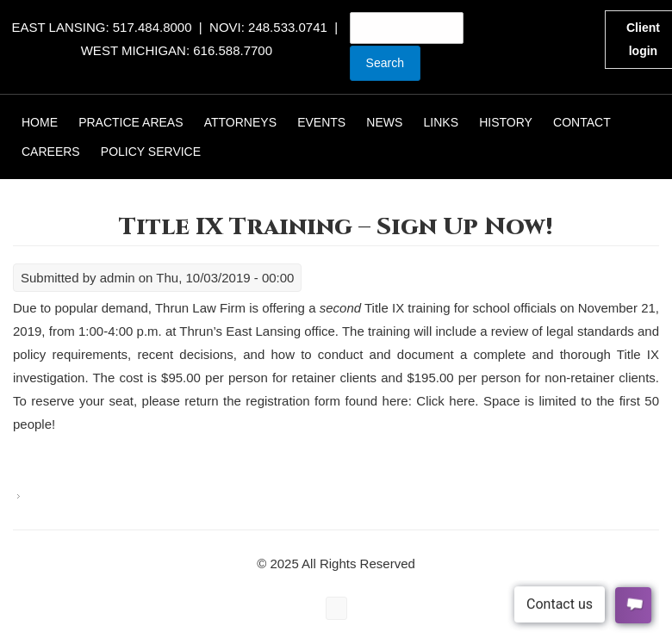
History (506, 122)
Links (441, 122)
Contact (582, 122)
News (384, 122)
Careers (51, 152)
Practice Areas (131, 122)
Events (321, 122)
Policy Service (151, 152)
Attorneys (240, 122)
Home (40, 122)
